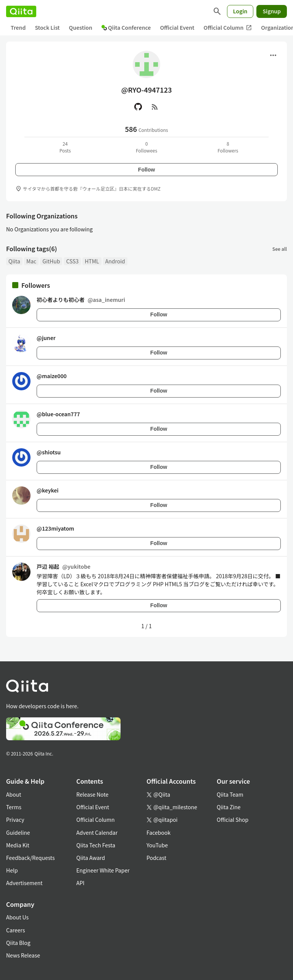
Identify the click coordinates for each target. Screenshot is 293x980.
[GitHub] (138, 107)
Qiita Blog (18, 943)
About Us (17, 917)
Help (12, 870)
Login (240, 11)
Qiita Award (91, 858)
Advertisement (24, 883)
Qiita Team (230, 794)
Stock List (47, 27)
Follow (146, 170)
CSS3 (72, 261)
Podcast (156, 858)
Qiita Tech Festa (96, 845)
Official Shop (233, 820)
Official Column (228, 28)
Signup (272, 11)
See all (280, 249)
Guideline (18, 832)
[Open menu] (273, 55)
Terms (14, 807)
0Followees (146, 147)
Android (115, 261)
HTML (92, 261)
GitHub (51, 261)
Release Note (92, 794)
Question (81, 27)
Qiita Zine (229, 807)
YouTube (157, 845)
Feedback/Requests (31, 858)
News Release (23, 955)
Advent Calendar (97, 832)
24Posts (65, 147)
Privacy (15, 820)
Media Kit (18, 845)
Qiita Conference (126, 27)
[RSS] (155, 107)
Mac (31, 261)
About (14, 794)
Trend (18, 27)
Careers (15, 930)
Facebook (159, 832)
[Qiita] (21, 11)
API (80, 883)
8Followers (228, 147)
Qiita (14, 261)
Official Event (177, 27)
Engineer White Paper (103, 870)
